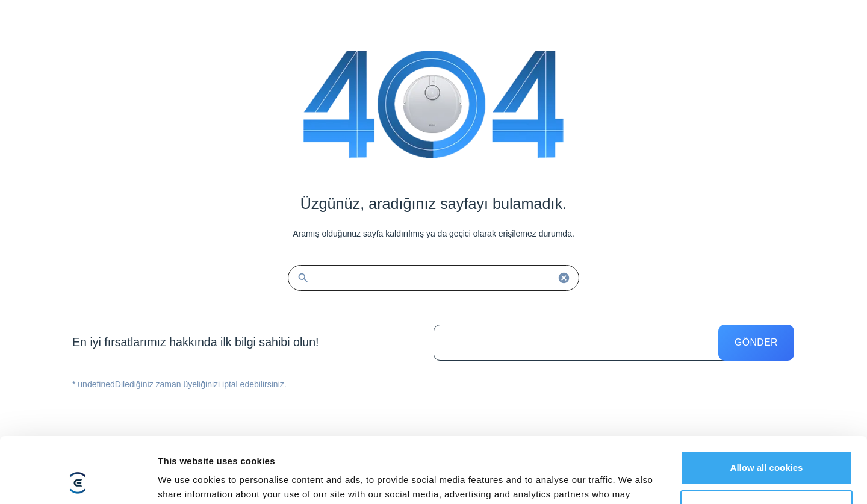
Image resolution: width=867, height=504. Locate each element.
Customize (767, 445)
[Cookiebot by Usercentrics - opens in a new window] (78, 481)
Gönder (756, 342)
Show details (186, 480)
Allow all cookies (767, 406)
